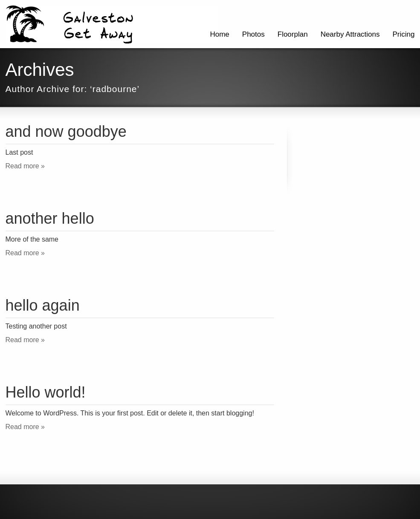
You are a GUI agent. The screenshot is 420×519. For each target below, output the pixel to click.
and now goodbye (66, 131)
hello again (43, 305)
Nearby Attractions (350, 34)
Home (219, 34)
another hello (50, 218)
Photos (253, 34)
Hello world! (46, 392)
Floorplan (293, 34)
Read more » (25, 166)
